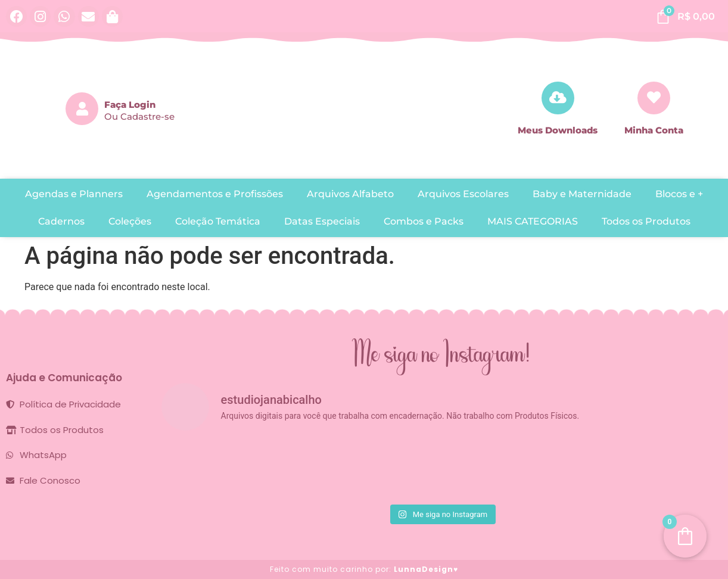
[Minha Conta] (654, 98)
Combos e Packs (424, 221)
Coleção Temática (218, 221)
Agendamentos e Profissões (215, 194)
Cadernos (61, 221)
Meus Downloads (558, 130)
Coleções (130, 221)
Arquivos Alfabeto (350, 194)
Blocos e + (679, 194)
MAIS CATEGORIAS (533, 221)
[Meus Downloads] (558, 98)
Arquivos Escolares (463, 194)
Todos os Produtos (646, 221)
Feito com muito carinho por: (364, 569)
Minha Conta (654, 130)
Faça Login (130, 105)
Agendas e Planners (74, 194)
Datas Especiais (322, 221)
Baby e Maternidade (582, 194)
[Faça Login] (82, 109)
